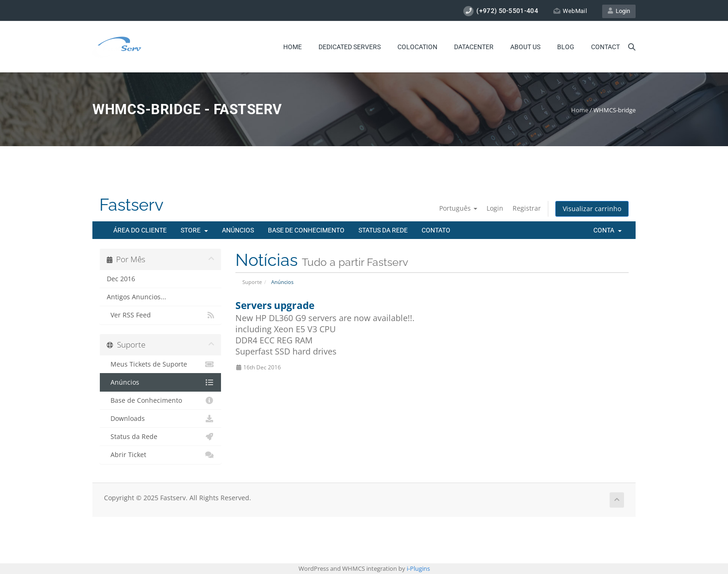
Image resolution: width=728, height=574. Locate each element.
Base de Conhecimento (306, 230)
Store (194, 230)
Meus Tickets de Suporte (160, 364)
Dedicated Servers (350, 47)
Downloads (160, 419)
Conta (608, 230)
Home (292, 47)
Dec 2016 (121, 279)
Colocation (417, 47)
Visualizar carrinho (592, 209)
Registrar (527, 208)
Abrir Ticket (160, 455)
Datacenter (474, 47)
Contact (605, 47)
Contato (436, 230)
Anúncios (238, 230)
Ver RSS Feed (160, 315)
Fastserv (131, 205)
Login (619, 11)
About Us (525, 47)
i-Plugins (418, 568)
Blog (566, 47)
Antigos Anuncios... (136, 297)
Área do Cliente (140, 230)
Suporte (252, 282)
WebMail (570, 11)
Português (458, 208)
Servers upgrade (275, 305)
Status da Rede (383, 230)
